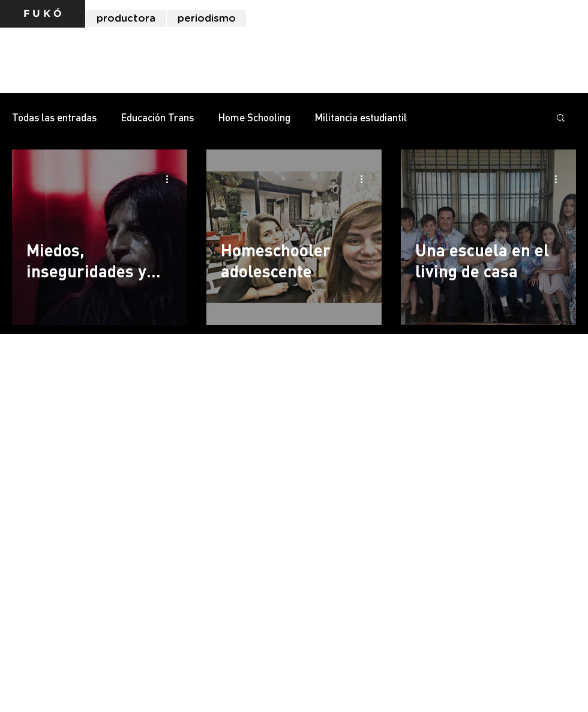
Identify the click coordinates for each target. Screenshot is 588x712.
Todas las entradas (54, 117)
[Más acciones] (171, 179)
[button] (561, 119)
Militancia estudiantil (361, 117)
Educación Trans (157, 117)
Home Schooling (254, 117)
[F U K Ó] (43, 14)
